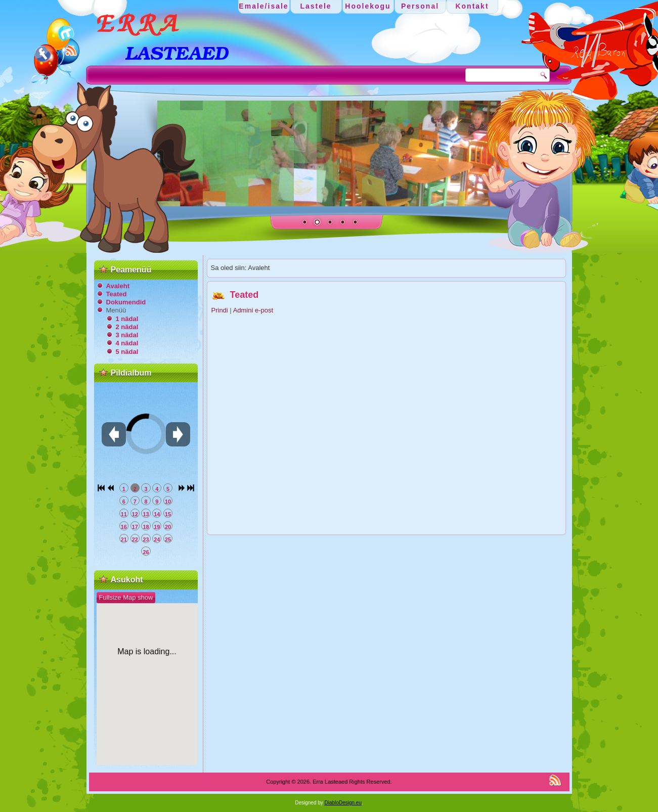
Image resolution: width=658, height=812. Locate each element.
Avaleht (118, 286)
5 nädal (127, 352)
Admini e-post (253, 310)
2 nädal (127, 327)
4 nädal (127, 343)
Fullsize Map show (126, 597)
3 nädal (127, 335)
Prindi (221, 310)
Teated (117, 294)
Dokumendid (126, 302)
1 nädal (127, 319)
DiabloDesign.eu (343, 803)
